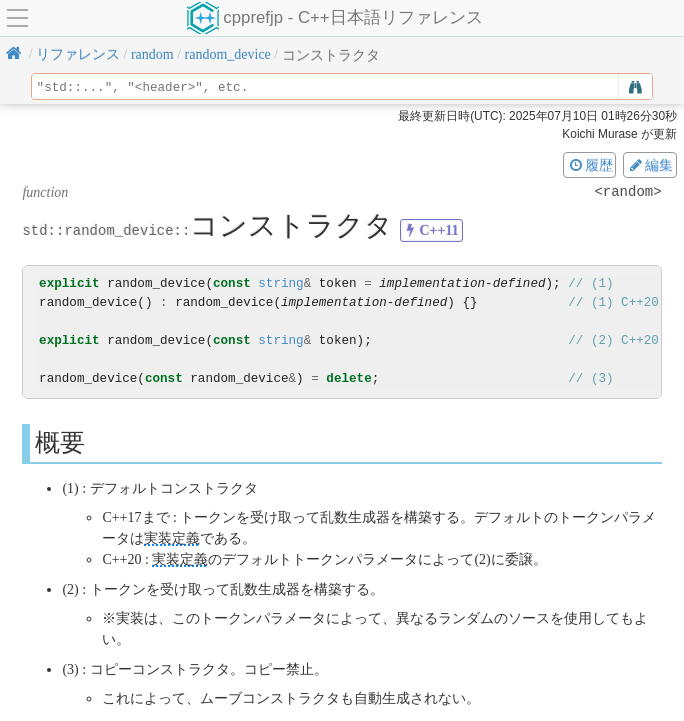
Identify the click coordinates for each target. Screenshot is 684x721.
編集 (650, 165)
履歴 (590, 165)
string (280, 283)
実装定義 (172, 538)
